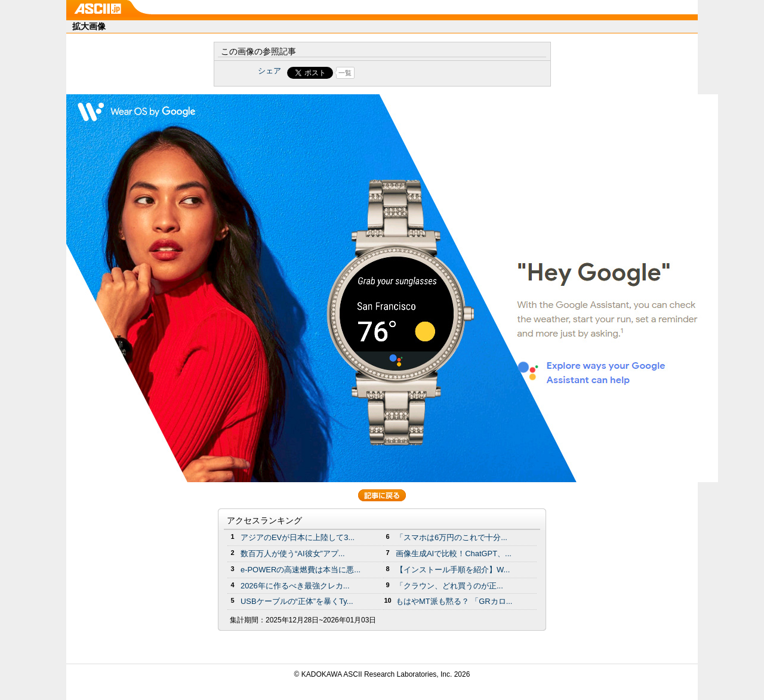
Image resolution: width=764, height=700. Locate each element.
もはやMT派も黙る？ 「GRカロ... (454, 601)
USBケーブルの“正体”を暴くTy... (297, 601)
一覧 (345, 73)
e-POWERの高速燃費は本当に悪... (301, 570)
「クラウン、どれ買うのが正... (449, 586)
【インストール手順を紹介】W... (453, 570)
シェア (269, 71)
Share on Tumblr (426, 73)
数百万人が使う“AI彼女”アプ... (293, 553)
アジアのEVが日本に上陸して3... (298, 537)
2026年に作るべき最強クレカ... (295, 586)
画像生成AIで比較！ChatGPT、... (454, 553)
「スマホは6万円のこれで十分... (452, 537)
